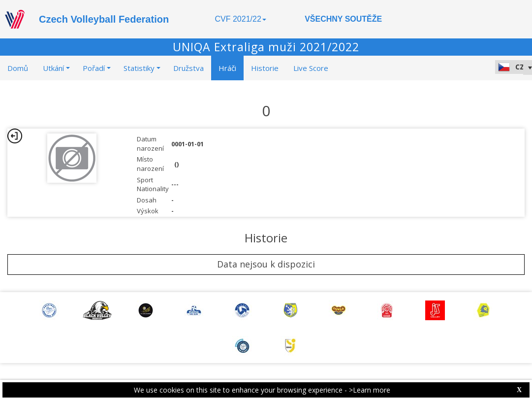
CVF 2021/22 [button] (241, 19)
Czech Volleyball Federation (104, 19)
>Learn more (370, 390)
